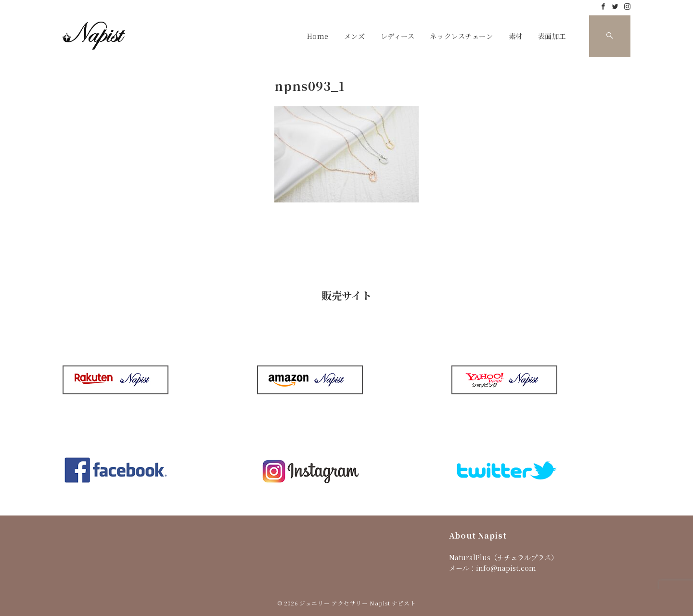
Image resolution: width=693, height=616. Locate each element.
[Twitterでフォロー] (615, 6)
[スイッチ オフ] (610, 36)
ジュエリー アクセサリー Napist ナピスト (358, 603)
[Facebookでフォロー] (603, 6)
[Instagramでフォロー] (627, 6)
